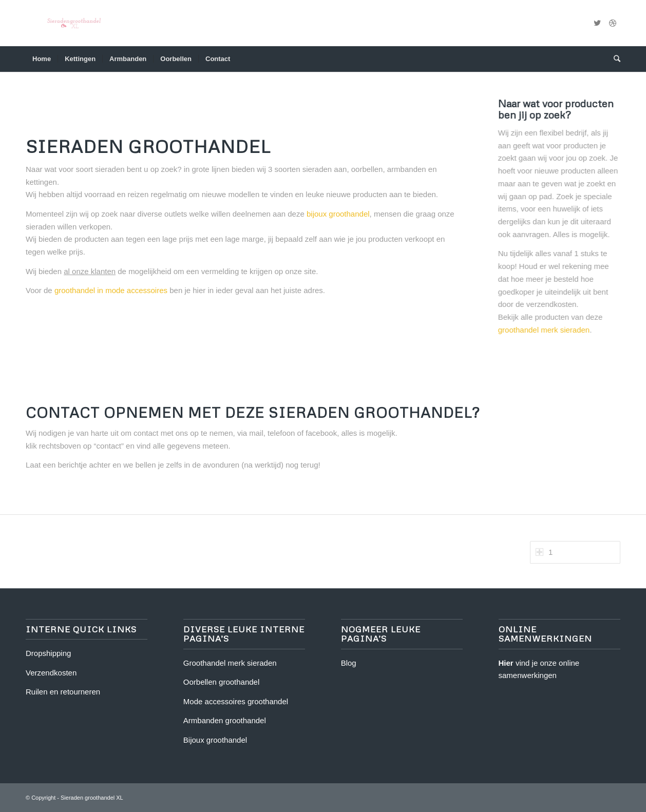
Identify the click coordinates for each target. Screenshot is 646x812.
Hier (506, 663)
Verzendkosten (51, 673)
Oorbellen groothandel (221, 682)
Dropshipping (48, 653)
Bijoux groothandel (215, 740)
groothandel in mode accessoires (114, 290)
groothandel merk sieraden (543, 330)
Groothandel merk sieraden (230, 663)
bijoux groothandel (341, 214)
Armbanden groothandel (225, 720)
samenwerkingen (528, 675)
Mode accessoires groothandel (236, 701)
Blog (349, 663)
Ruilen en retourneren (63, 692)
